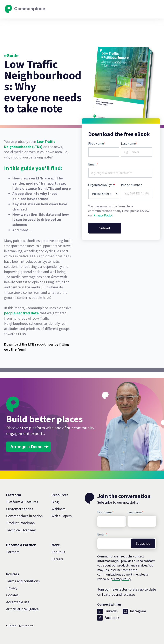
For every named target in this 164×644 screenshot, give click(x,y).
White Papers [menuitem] (62, 516)
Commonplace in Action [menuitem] (24, 516)
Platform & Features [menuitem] (22, 502)
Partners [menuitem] (13, 552)
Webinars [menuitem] (59, 509)
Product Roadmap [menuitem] (20, 523)
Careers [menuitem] (57, 559)
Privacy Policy (103, 215)
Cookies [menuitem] (12, 595)
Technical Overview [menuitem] (21, 530)
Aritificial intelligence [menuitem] (22, 609)
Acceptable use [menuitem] (18, 602)
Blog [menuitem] (55, 502)
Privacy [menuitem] (12, 588)
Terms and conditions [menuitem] (23, 581)
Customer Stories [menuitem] (20, 509)
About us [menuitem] (58, 552)
